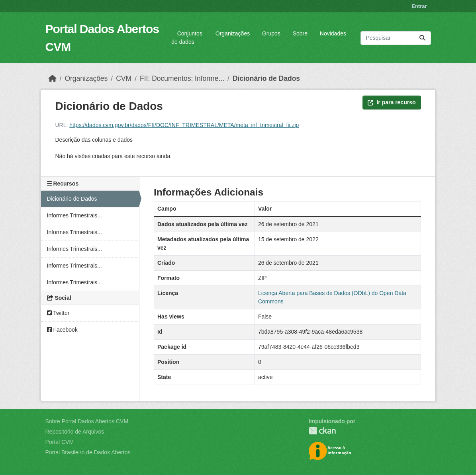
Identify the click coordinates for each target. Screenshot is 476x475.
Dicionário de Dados (266, 78)
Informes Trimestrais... (74, 215)
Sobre (300, 33)
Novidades (333, 33)
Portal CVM (60, 442)
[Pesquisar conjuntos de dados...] (396, 38)
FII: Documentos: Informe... (182, 78)
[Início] (53, 78)
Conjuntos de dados (187, 38)
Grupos (271, 33)
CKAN (322, 431)
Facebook (62, 330)
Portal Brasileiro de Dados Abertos (88, 452)
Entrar (419, 6)
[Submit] (422, 38)
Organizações (233, 33)
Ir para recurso (392, 102)
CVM (124, 78)
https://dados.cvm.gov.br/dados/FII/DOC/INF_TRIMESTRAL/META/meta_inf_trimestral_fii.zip (184, 125)
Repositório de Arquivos (75, 432)
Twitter (58, 313)
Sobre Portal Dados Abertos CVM (87, 421)
